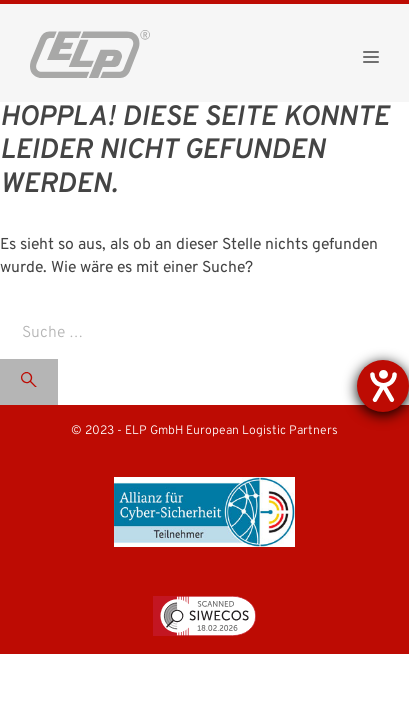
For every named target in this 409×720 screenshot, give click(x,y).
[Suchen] (29, 382)
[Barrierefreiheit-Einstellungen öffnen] (383, 386)
